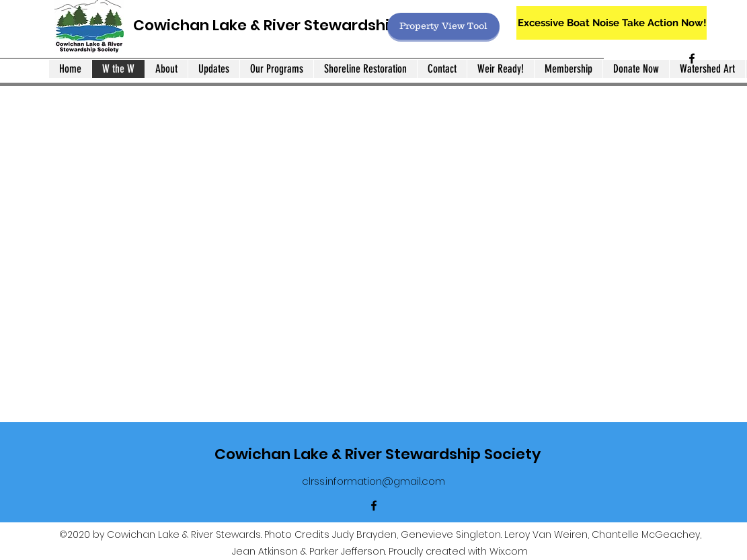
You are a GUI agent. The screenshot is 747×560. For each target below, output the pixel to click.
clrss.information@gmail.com (373, 481)
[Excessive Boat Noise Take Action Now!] (612, 23)
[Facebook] (692, 58)
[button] (373, 223)
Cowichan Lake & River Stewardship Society (296, 25)
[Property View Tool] (443, 26)
